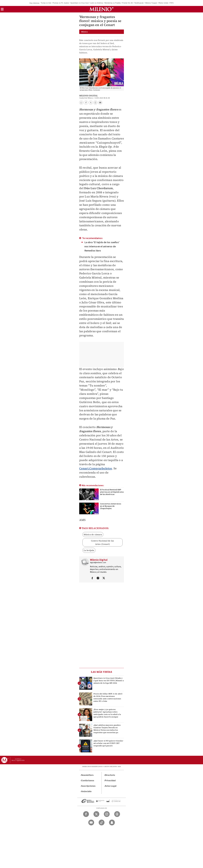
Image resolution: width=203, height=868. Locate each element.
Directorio (110, 775)
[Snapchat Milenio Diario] (112, 822)
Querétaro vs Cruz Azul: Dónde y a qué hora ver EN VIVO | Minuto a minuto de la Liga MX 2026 (109, 681)
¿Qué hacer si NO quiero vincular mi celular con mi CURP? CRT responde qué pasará (108, 743)
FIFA (172, 3)
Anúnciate (86, 791)
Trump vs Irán (46, 3)
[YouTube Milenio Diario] (91, 822)
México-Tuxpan (151, 3)
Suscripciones (88, 786)
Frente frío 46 (127, 3)
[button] (2, 10)
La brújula (89, 550)
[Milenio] (101, 9)
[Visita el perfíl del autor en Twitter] (104, 578)
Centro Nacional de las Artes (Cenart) (102, 542)
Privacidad (110, 781)
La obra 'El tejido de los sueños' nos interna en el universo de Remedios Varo (102, 247)
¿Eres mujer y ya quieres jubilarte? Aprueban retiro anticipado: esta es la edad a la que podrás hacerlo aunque (107, 713)
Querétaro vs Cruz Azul (80, 3)
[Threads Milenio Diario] (117, 814)
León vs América (97, 3)
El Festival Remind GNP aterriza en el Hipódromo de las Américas (112, 492)
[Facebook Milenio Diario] (86, 814)
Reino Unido (164, 3)
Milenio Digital (89, 96)
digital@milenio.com (98, 563)
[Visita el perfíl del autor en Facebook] (92, 578)
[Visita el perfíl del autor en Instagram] (98, 578)
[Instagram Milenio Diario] (107, 814)
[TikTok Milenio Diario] (102, 822)
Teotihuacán (139, 3)
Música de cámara (93, 534)
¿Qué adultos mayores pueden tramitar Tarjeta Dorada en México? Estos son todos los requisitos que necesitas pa (107, 729)
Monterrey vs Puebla (113, 3)
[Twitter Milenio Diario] (96, 814)
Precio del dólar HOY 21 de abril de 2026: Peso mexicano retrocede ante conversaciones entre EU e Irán (108, 697)
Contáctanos (88, 781)
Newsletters (87, 775)
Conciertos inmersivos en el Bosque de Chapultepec (111, 506)
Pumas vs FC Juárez (61, 3)
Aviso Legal (111, 786)
